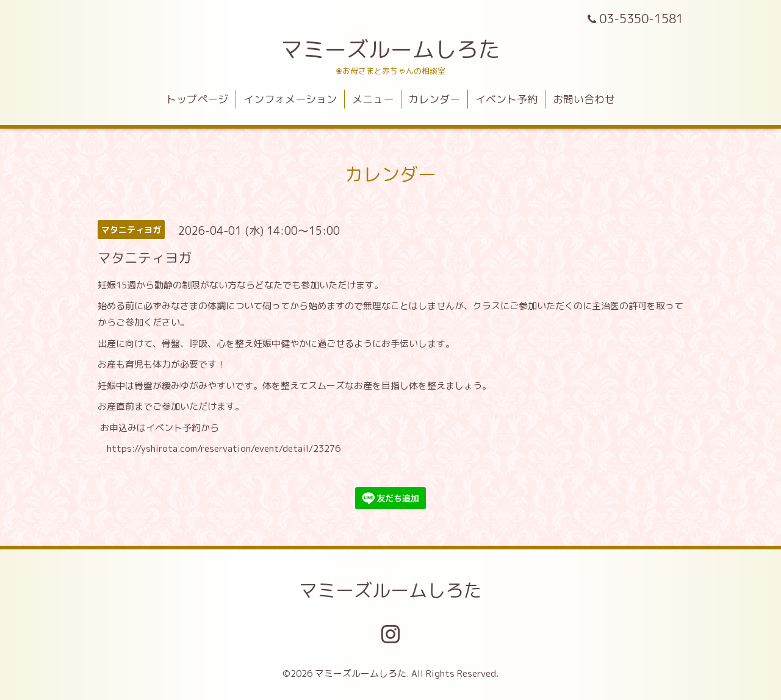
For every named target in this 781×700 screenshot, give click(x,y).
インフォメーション (290, 99)
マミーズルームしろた (390, 49)
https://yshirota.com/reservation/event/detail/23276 (224, 448)
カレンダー (434, 99)
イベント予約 (506, 99)
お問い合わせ (584, 99)
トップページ (197, 99)
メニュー (373, 99)
